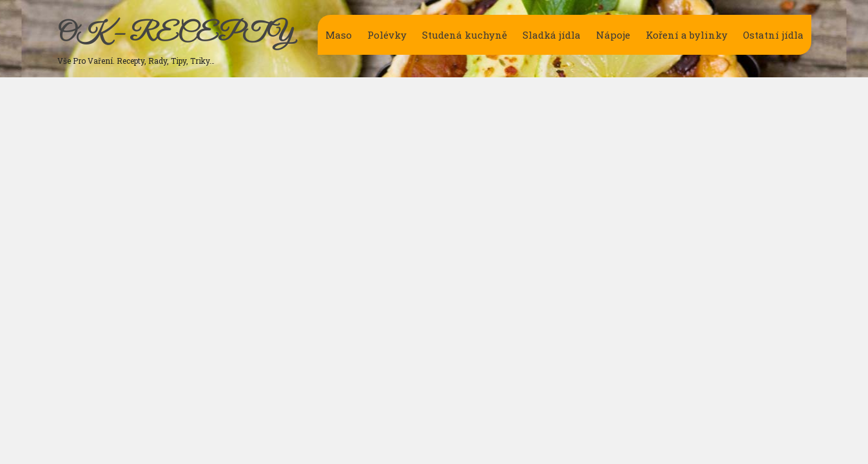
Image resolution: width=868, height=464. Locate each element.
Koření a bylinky (687, 35)
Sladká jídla (552, 35)
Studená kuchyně (465, 35)
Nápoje (613, 35)
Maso (339, 35)
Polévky (387, 35)
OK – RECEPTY (175, 34)
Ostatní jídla (773, 35)
